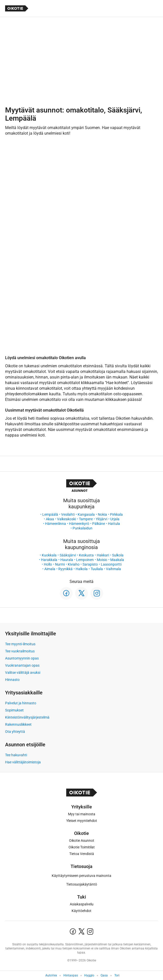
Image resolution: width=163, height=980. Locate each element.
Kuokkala (49, 555)
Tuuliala (97, 569)
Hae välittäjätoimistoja (23, 762)
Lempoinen (85, 560)
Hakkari (103, 555)
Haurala (67, 560)
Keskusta (86, 555)
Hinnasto (12, 680)
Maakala (117, 560)
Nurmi (60, 564)
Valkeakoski (66, 519)
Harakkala (49, 560)
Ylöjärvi (101, 519)
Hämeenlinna (56, 524)
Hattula (114, 524)
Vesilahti (68, 514)
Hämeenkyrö (79, 524)
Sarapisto (90, 564)
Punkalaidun (83, 528)
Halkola (82, 569)
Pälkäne (99, 524)
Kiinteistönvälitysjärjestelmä (27, 717)
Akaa (50, 519)
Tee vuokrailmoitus (20, 651)
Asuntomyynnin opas (22, 658)
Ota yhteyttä (15, 732)
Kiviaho (74, 564)
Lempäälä (50, 514)
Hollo (48, 564)
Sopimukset (14, 710)
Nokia (102, 514)
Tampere (86, 519)
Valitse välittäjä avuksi (23, 673)
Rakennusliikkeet (18, 724)
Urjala (115, 519)
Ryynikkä (65, 569)
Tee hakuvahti (16, 755)
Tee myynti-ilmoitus (20, 644)
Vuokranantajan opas (22, 665)
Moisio (102, 560)
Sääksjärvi (68, 555)
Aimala (50, 569)
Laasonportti (111, 564)
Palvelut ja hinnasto (21, 703)
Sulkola (118, 555)
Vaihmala (113, 569)
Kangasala (86, 514)
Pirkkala (116, 514)
